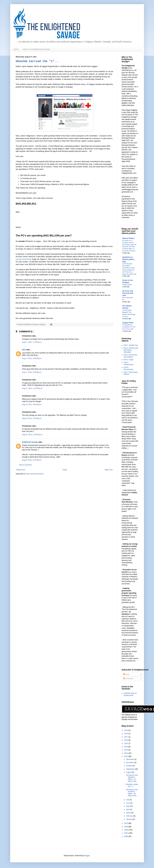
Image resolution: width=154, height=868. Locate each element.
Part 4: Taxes (129, 360)
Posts (126, 674)
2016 (126, 740)
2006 (126, 836)
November (130, 763)
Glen (24, 350)
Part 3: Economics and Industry (131, 356)
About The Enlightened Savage (36, 49)
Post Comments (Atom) (35, 474)
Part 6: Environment (128, 368)
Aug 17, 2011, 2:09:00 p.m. (32, 358)
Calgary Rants (128, 323)
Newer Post (21, 470)
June (128, 803)
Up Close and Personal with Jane (128, 293)
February (130, 816)
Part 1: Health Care (131, 345)
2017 (126, 737)
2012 (126, 753)
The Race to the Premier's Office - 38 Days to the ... (132, 793)
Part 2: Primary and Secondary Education (131, 350)
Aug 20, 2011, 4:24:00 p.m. (32, 460)
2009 (126, 827)
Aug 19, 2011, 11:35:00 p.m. (32, 435)
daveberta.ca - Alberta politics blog (128, 259)
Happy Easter (127, 285)
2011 (126, 756)
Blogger (87, 856)
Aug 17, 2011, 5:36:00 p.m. (32, 372)
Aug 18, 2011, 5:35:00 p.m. (32, 418)
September (130, 769)
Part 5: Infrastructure (129, 363)
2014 (126, 747)
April (128, 810)
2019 (126, 730)
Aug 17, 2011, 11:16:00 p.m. (32, 388)
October (129, 766)
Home (16, 49)
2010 (126, 823)
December (130, 759)
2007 (126, 833)
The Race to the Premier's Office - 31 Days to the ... (132, 778)
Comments (128, 679)
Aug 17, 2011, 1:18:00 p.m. (32, 342)
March (129, 813)
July (128, 800)
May (128, 806)
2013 (126, 750)
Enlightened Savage (30, 442)
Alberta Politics (128, 238)
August (129, 772)
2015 (126, 743)
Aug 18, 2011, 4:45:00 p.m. (32, 405)
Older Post (109, 470)
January (129, 819)
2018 (126, 734)
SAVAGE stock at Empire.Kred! (130, 694)
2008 (126, 830)
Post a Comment (25, 465)
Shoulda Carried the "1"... (37, 61)
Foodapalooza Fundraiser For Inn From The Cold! (129, 327)
